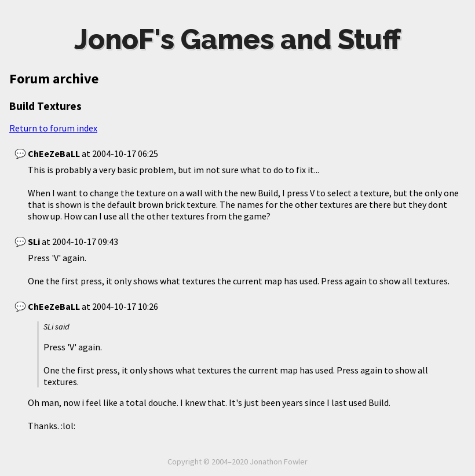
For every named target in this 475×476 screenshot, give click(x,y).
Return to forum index (53, 128)
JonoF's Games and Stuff (237, 39)
